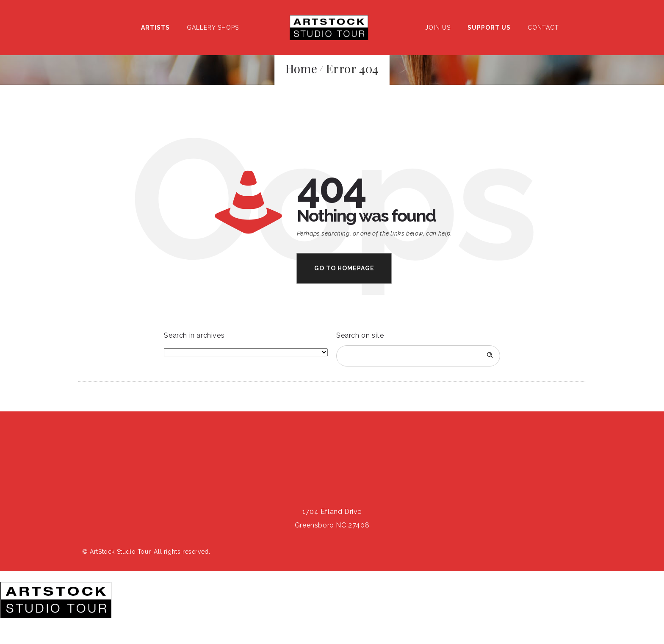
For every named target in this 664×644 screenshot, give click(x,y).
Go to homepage (344, 268)
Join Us (438, 28)
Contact (543, 28)
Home (301, 68)
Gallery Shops (213, 28)
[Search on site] (418, 356)
